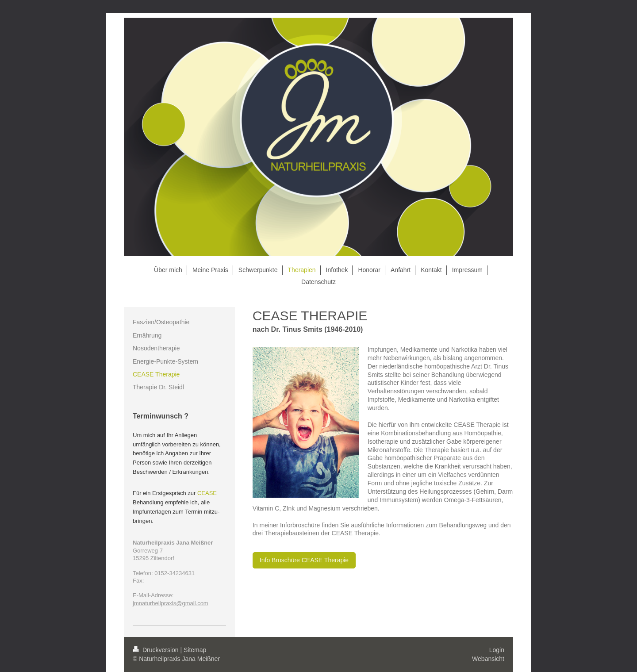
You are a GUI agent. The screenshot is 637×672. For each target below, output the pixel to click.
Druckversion (156, 650)
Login (497, 650)
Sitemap (195, 650)
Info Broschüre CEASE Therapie (304, 560)
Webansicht (488, 659)
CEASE (207, 493)
